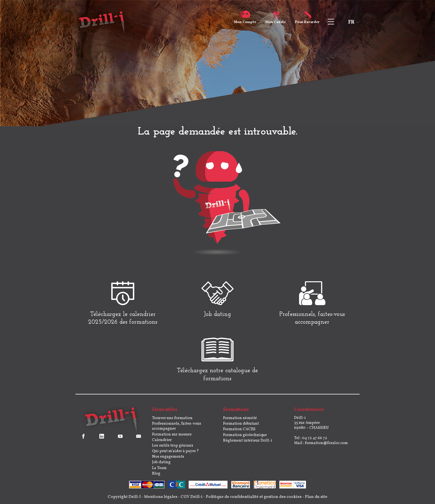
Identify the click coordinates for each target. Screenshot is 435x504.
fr (351, 22)
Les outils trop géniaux (173, 446)
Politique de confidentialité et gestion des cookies (254, 497)
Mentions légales (161, 497)
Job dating (161, 462)
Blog (156, 474)
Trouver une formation (172, 418)
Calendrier (162, 440)
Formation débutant (241, 424)
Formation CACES (239, 429)
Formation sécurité (240, 418)
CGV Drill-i (192, 497)
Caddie (275, 20)
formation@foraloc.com (326, 443)
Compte (245, 20)
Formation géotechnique (245, 435)
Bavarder (307, 20)
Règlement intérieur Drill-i (248, 441)
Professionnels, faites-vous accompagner (177, 426)
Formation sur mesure (172, 435)
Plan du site (316, 497)
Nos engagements (168, 457)
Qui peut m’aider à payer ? (175, 451)
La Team (159, 468)
